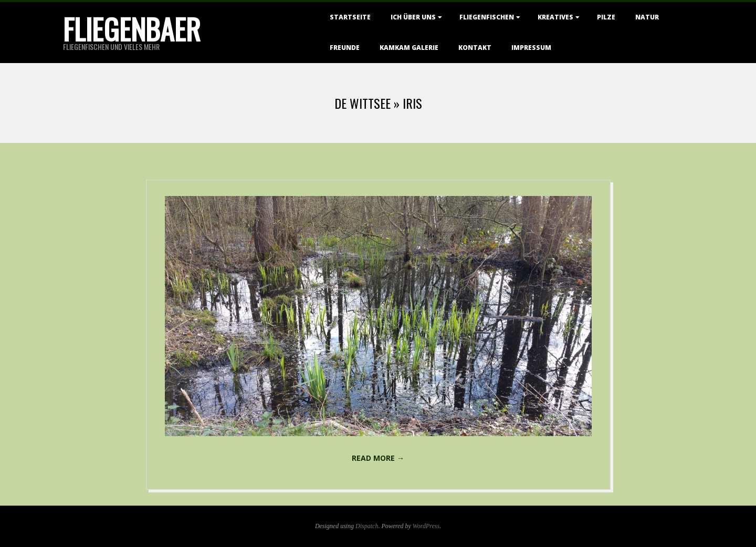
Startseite (350, 17)
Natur (647, 17)
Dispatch (367, 526)
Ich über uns (413, 17)
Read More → (378, 458)
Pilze (606, 17)
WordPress (426, 526)
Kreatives (555, 17)
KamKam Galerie (409, 48)
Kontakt (475, 48)
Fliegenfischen (487, 17)
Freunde (345, 48)
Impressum (531, 48)
